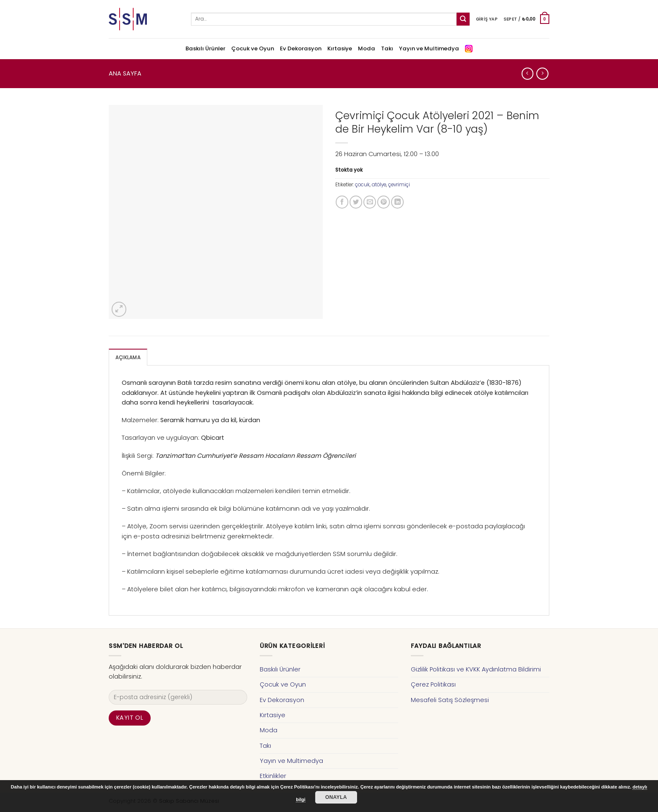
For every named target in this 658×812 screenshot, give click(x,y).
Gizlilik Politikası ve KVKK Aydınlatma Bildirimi (476, 669)
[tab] (128, 357)
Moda (367, 48)
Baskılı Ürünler (205, 48)
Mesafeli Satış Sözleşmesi (450, 700)
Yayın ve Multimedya (429, 48)
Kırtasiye (340, 48)
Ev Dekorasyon (301, 48)
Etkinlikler (273, 776)
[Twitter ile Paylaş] (356, 202)
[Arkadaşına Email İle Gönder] (370, 202)
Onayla (336, 797)
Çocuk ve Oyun (253, 48)
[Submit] (463, 19)
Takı (387, 48)
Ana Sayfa (125, 73)
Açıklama (128, 358)
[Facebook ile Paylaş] (342, 202)
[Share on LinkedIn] (397, 202)
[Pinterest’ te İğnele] (384, 202)
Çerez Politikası (433, 684)
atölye (379, 185)
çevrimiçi (399, 185)
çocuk (362, 185)
